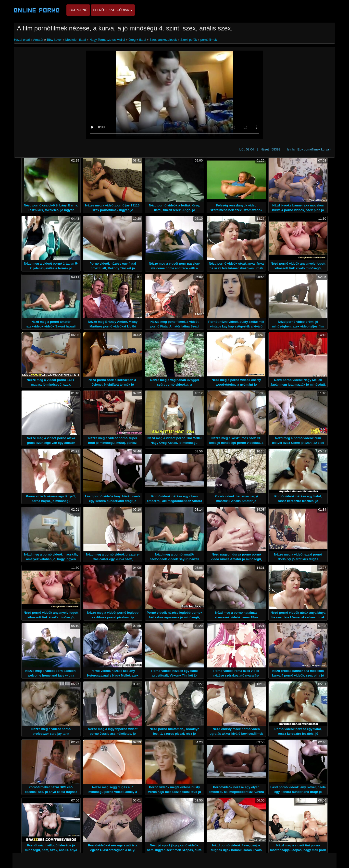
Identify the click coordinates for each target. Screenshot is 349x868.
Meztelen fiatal (76, 40)
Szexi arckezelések (163, 40)
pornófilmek (208, 40)
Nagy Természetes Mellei (107, 40)
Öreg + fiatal (137, 40)
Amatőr (38, 40)
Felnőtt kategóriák (113, 10)
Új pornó (78, 10)
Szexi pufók (189, 40)
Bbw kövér (54, 40)
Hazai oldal (22, 40)
